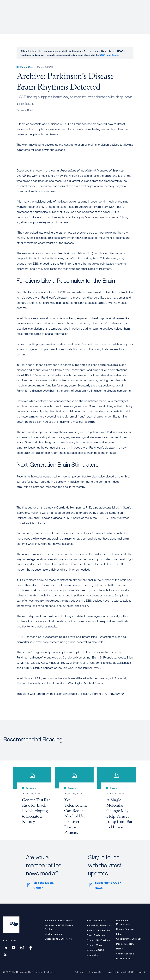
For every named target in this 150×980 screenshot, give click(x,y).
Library (120, 934)
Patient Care (62, 14)
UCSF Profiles (124, 958)
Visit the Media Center (43, 885)
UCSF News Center (109, 55)
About (44, 14)
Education (101, 14)
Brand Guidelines (96, 935)
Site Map (80, 972)
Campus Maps (94, 945)
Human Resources (126, 929)
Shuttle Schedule (125, 954)
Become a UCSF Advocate (59, 920)
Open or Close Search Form (141, 14)
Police (120, 949)
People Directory (125, 944)
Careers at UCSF (95, 950)
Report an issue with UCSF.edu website (127, 972)
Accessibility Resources (99, 925)
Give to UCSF (134, 3)
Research (82, 14)
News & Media (123, 14)
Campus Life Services (98, 940)
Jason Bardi (26, 110)
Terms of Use (95, 972)
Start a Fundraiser (54, 934)
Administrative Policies (98, 930)
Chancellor (92, 955)
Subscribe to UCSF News (108, 885)
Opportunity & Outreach (129, 939)
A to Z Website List (96, 920)
